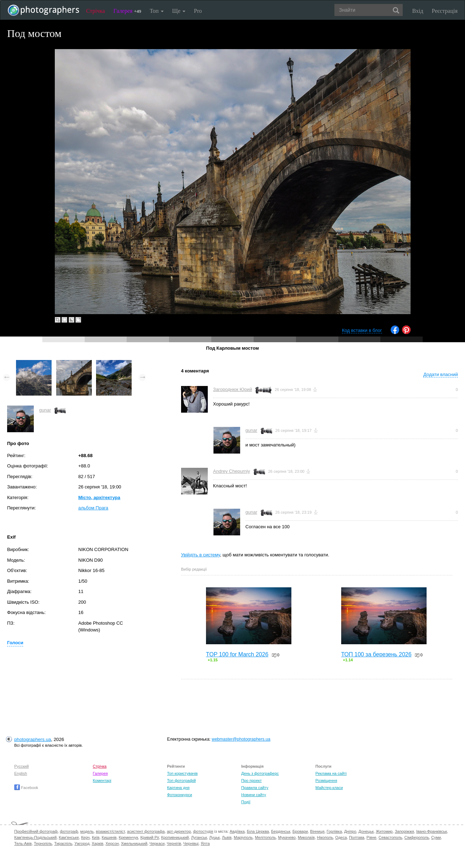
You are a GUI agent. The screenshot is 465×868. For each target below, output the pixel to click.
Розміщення (326, 780)
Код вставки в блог (362, 330)
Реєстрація (445, 11)
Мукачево (287, 837)
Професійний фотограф (36, 831)
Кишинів (109, 837)
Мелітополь (265, 837)
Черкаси (157, 843)
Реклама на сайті (331, 773)
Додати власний (441, 374)
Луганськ (199, 837)
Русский (22, 766)
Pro (198, 11)
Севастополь (390, 837)
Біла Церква (258, 831)
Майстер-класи (329, 788)
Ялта (205, 843)
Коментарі (102, 780)
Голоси (15, 643)
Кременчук (128, 837)
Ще (179, 11)
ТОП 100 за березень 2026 (376, 654)
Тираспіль (63, 843)
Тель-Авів (23, 843)
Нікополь (325, 837)
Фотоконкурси (179, 795)
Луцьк (215, 837)
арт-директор (179, 831)
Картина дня (178, 788)
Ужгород (82, 843)
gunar (45, 410)
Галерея (127, 11)
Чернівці (191, 843)
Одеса (341, 837)
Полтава (357, 837)
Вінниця (317, 831)
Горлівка (334, 831)
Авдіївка (237, 831)
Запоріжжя (405, 831)
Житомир (384, 831)
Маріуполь (243, 837)
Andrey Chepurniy (232, 471)
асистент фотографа (146, 831)
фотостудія (203, 831)
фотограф (69, 831)
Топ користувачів (182, 773)
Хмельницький (134, 843)
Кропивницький (175, 837)
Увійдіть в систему (201, 555)
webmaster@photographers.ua (241, 739)
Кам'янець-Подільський (35, 837)
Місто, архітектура (99, 497)
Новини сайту (254, 795)
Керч (85, 837)
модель (87, 831)
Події (246, 802)
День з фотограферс (260, 773)
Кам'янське (69, 837)
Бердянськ (281, 831)
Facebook (26, 788)
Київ (96, 837)
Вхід (418, 11)
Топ (157, 11)
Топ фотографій (181, 780)
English (21, 773)
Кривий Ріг (149, 837)
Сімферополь (417, 837)
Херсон (112, 843)
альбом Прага (93, 508)
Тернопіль (43, 843)
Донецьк (366, 831)
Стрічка (96, 11)
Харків (98, 843)
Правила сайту (255, 788)
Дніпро (350, 831)
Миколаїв (306, 837)
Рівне (371, 837)
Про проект (251, 780)
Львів (227, 837)
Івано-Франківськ (432, 831)
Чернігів (174, 843)
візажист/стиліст (110, 831)
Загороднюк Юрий (233, 389)
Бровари (300, 831)
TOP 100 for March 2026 (237, 654)
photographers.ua (33, 739)
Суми (436, 837)
